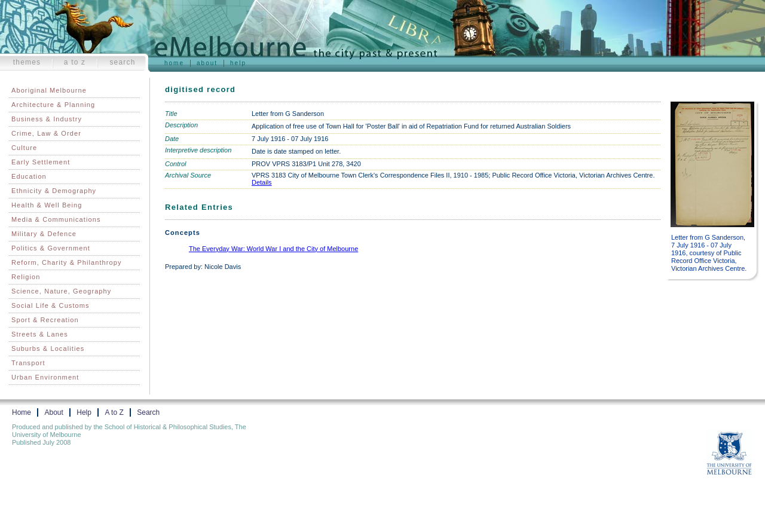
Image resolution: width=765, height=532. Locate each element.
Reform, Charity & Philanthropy (67, 262)
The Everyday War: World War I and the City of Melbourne (273, 249)
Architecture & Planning (53, 105)
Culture (24, 148)
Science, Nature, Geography (61, 291)
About (207, 63)
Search (122, 62)
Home (174, 63)
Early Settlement (41, 162)
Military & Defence (44, 234)
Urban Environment (45, 377)
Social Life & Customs (51, 305)
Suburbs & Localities (48, 348)
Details (262, 182)
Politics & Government (51, 248)
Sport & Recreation (45, 320)
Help (238, 63)
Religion (26, 277)
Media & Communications (56, 219)
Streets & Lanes (40, 334)
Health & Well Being (47, 205)
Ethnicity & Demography (54, 191)
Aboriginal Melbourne (49, 90)
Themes (27, 62)
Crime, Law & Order (46, 133)
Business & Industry (47, 119)
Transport (28, 363)
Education (29, 176)
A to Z (75, 62)
